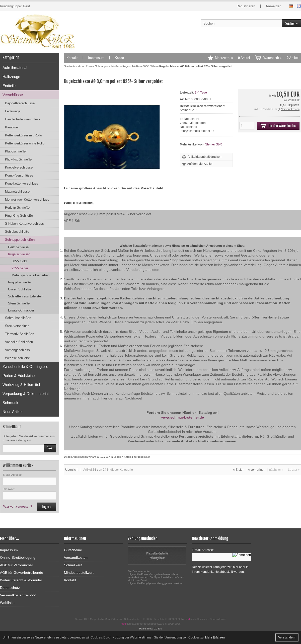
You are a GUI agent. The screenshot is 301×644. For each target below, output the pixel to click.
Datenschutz (10, 588)
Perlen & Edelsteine (19, 376)
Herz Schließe (18, 247)
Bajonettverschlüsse (20, 103)
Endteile (9, 86)
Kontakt (72, 58)
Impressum (96, 58)
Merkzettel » (232, 58)
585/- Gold (19, 261)
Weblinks (7, 603)
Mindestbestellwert (79, 573)
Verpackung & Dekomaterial (25, 394)
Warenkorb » (281, 58)
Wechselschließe (17, 358)
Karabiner (12, 127)
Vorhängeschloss (17, 350)
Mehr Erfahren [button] (215, 637)
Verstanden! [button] (287, 637)
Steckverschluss (17, 326)
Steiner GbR (214, 144)
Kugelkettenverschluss (22, 183)
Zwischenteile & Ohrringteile (25, 367)
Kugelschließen (19, 254)
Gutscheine (73, 550)
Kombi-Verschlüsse (19, 175)
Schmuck (10, 403)
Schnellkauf (73, 565)
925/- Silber (20, 268)
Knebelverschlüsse (19, 167)
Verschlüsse (13, 95)
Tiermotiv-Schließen (20, 334)
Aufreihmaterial (15, 68)
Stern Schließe (19, 303)
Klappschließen (16, 151)
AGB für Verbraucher (17, 565)
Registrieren (246, 6)
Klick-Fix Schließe (18, 159)
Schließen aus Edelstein (26, 296)
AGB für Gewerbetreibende (22, 573)
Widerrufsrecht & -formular (21, 580)
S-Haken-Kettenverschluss (24, 224)
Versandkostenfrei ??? (18, 595)
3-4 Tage (201, 93)
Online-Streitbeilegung (18, 557)
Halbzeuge (11, 77)
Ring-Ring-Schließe (19, 216)
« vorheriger (256, 470)
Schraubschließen (18, 318)
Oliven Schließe (20, 289)
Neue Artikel (12, 412)
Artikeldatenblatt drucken (205, 157)
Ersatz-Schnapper (21, 310)
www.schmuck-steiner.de (183, 417)
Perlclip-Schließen (18, 208)
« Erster (238, 470)
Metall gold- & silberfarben (30, 275)
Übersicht (72, 470)
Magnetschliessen (18, 191)
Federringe (13, 111)
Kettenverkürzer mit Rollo (23, 135)
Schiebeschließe (17, 232)
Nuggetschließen (20, 282)
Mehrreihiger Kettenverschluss (27, 199)
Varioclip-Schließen (19, 342)
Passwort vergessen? (17, 507)
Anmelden (274, 6)
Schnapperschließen (20, 240)
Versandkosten (290, 109)
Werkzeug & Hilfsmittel (21, 385)
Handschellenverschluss (23, 119)
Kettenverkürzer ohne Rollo (25, 143)
